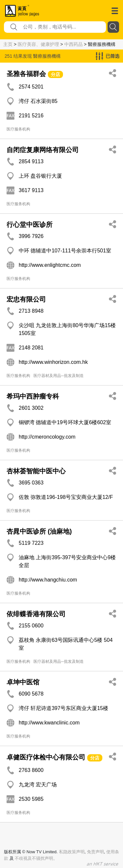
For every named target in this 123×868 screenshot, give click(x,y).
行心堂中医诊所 (30, 225)
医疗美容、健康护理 (38, 44)
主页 (8, 44)
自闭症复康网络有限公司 (43, 150)
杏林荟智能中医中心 (36, 471)
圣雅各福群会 (26, 74)
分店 (55, 74)
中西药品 (73, 44)
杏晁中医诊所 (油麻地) (39, 531)
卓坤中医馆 (23, 682)
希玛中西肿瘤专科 (33, 396)
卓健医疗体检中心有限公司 (46, 757)
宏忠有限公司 (26, 299)
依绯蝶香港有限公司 (36, 614)
